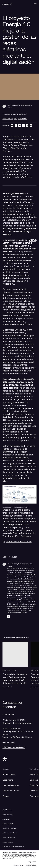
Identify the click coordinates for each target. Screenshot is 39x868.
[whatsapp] (20, 126)
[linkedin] (31, 126)
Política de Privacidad (9, 828)
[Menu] (35, 4)
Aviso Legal (6, 819)
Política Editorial (8, 842)
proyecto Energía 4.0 (15, 330)
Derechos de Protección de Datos (13, 847)
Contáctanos (8, 715)
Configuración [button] (31, 862)
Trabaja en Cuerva (11, 791)
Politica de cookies (8, 859)
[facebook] (12, 126)
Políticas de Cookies (9, 838)
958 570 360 (9, 743)
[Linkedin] (8, 617)
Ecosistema (8, 780)
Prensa (6, 796)
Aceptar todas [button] (31, 865)
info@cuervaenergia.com (14, 747)
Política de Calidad (8, 824)
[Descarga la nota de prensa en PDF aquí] (17, 542)
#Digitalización (23, 118)
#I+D (15, 118)
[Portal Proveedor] (8, 815)
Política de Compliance (10, 833)
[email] (23, 126)
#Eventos (34, 687)
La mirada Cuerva (11, 785)
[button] (15, 667)
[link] (27, 126)
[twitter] (16, 126)
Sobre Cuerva (9, 775)
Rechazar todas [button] (18, 865)
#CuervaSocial (7, 687)
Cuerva (32, 240)
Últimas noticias (8, 118)
